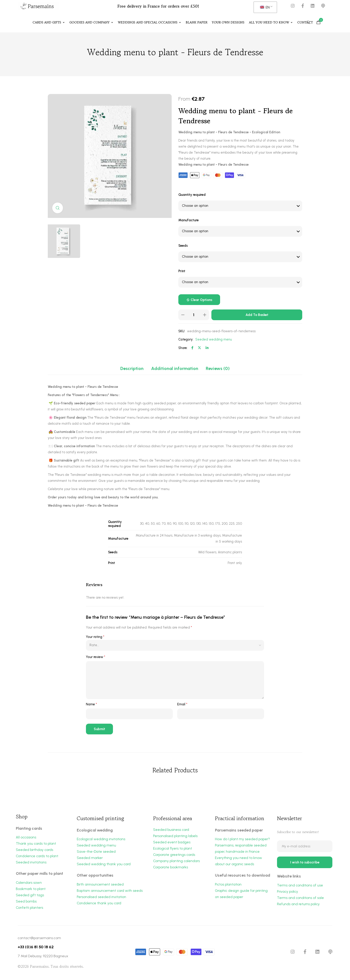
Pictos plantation (228, 885)
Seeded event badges (172, 843)
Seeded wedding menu (214, 340)
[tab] (132, 369)
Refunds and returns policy (299, 906)
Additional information (175, 369)
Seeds (183, 246)
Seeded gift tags (30, 896)
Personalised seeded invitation (102, 898)
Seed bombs (26, 903)
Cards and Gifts (49, 23)
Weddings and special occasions (150, 23)
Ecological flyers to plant (173, 849)
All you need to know (271, 23)
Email (182, 704)
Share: (183, 348)
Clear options (201, 300)
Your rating (95, 637)
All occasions (26, 837)
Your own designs (228, 23)
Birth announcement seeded (100, 885)
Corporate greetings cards (175, 856)
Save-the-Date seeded (96, 852)
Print (182, 271)
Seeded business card (171, 830)
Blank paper (197, 23)
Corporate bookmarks (171, 868)
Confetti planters (30, 909)
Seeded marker (90, 859)
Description (132, 369)
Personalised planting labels (176, 836)
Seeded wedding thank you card (104, 865)
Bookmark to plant (31, 890)
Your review (96, 657)
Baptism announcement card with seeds (110, 892)
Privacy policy (288, 893)
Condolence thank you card (99, 905)
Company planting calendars (177, 862)
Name (91, 704)
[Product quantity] (194, 315)
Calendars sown (29, 884)
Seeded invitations (31, 863)
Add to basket (257, 315)
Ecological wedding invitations (101, 839)
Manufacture (189, 220)
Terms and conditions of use (300, 887)
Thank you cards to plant (36, 844)
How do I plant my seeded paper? (243, 839)
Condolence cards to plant (37, 857)
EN (265, 7)
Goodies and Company (91, 23)
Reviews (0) (218, 369)
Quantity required (192, 195)
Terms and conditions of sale (301, 900)
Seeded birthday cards (35, 850)
